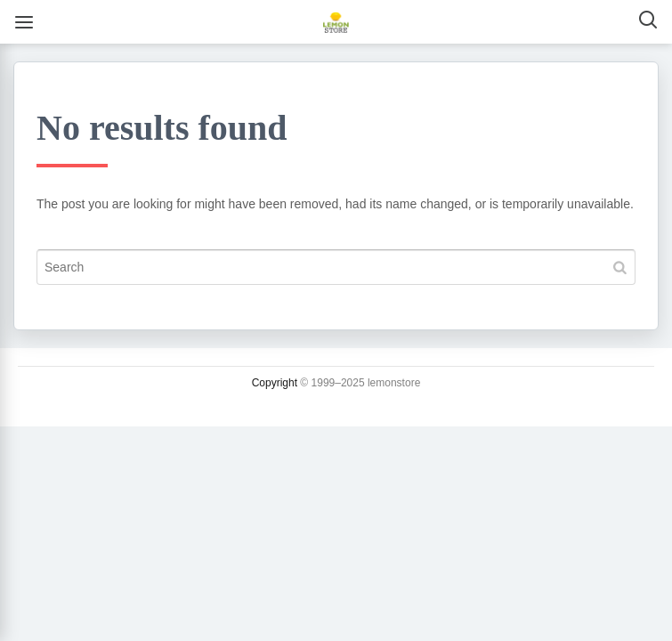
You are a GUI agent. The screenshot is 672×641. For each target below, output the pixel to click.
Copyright (275, 383)
